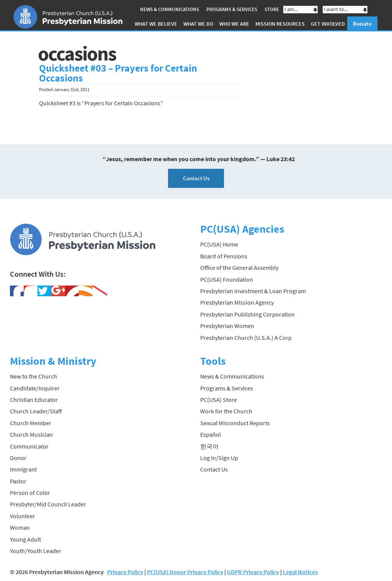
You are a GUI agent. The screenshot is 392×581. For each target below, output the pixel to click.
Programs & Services (232, 9)
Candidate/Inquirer (35, 388)
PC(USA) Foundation (227, 279)
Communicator (29, 446)
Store (272, 9)
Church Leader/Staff (36, 411)
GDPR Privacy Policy (253, 572)
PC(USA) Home (219, 244)
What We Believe (156, 24)
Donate (362, 24)
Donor (18, 458)
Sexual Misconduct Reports (235, 423)
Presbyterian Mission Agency (237, 302)
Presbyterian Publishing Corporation (247, 314)
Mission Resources (280, 24)
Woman (20, 527)
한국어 (209, 446)
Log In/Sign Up (219, 458)
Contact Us (196, 178)
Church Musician (31, 434)
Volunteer (23, 516)
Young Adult (25, 539)
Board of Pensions (224, 256)
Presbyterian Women (227, 326)
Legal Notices (300, 572)
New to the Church (33, 376)
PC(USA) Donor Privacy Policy (185, 572)
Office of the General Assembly (239, 268)
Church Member (31, 423)
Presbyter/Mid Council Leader (48, 504)
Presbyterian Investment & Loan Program (253, 291)
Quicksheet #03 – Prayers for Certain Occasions (118, 73)
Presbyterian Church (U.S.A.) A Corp (246, 338)
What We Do (198, 24)
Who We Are (234, 24)
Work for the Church (226, 411)
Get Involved (328, 24)
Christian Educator (34, 400)
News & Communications (170, 9)
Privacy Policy (125, 572)
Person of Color (30, 493)
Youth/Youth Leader (36, 551)
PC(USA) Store (219, 400)
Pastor (18, 481)
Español (211, 434)
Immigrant (23, 469)
